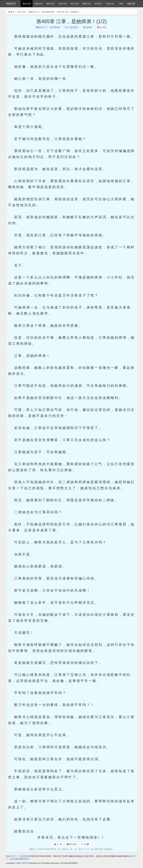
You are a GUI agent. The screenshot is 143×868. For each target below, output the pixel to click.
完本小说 (110, 4)
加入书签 (101, 27)
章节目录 (71, 844)
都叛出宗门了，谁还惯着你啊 (41, 12)
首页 (11, 12)
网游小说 (87, 4)
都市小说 (51, 4)
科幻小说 (75, 4)
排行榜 (98, 4)
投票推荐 (87, 27)
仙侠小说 (39, 4)
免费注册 (131, 4)
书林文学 (11, 4)
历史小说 (63, 4)
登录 (121, 4)
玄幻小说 (27, 4)
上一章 (58, 844)
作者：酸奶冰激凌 (71, 27)
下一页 (85, 844)
